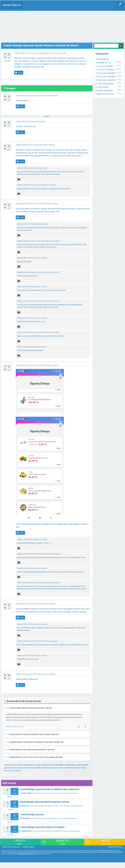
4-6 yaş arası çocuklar (105, 83)
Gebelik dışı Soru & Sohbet (11, 847)
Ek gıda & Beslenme (104, 90)
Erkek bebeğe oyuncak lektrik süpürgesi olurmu (45, 802)
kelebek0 (58, 831)
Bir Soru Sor (69, 7)
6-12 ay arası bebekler (32, 53)
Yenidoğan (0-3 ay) (37, 793)
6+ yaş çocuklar (102, 87)
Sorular (27, 7)
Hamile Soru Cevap (101, 7)
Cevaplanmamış (37, 7)
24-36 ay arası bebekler (105, 76)
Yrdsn (55, 793)
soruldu (63, 53)
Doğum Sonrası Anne (105, 94)
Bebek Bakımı (12, 5)
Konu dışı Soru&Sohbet (84, 7)
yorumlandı (43, 168)
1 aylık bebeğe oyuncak (32, 814)
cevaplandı (54, 95)
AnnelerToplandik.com (115, 847)
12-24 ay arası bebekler (37, 806)
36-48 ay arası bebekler (105, 80)
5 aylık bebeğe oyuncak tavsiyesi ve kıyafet (42, 827)
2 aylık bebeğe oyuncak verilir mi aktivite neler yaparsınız (50, 789)
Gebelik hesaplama (28, 847)
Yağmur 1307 (59, 806)
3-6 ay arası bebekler (38, 831)
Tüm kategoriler (102, 59)
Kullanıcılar (59, 7)
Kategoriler (49, 7)
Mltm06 (54, 818)
